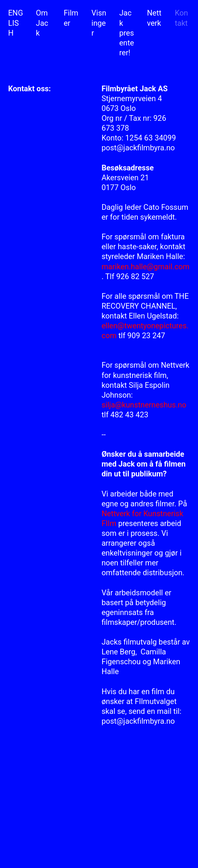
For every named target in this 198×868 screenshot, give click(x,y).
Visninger (99, 23)
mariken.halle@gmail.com (145, 267)
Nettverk (154, 23)
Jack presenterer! (127, 33)
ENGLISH (15, 23)
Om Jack (42, 23)
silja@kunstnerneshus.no (144, 405)
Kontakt (182, 18)
